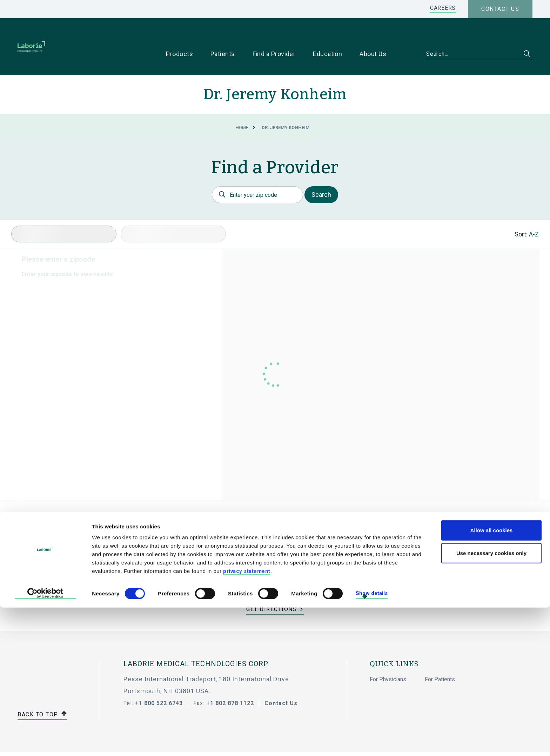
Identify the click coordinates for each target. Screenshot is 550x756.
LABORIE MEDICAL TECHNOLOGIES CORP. (196, 642)
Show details (372, 742)
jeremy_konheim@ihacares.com (275, 562)
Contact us (500, 9)
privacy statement (247, 720)
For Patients (440, 657)
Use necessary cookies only (491, 702)
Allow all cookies (492, 679)
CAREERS (443, 8)
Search (321, 172)
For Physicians (388, 657)
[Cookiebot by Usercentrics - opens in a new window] (45, 742)
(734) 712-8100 (275, 574)
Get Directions (271, 587)
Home (242, 105)
